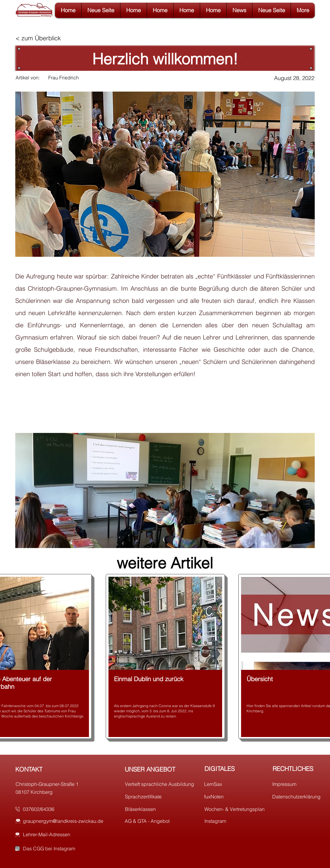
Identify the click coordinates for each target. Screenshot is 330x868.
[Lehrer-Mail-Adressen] (68, 834)
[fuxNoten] (241, 797)
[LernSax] (241, 784)
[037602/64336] (59, 809)
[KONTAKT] (52, 769)
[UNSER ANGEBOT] (161, 769)
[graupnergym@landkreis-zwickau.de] (68, 821)
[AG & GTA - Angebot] (161, 821)
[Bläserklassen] (161, 809)
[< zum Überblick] (41, 38)
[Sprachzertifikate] (161, 797)
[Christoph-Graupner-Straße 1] (52, 784)
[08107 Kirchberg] (52, 792)
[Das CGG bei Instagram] (68, 848)
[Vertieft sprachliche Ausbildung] (161, 784)
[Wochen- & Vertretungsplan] (241, 809)
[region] (165, 656)
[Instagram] (241, 821)
